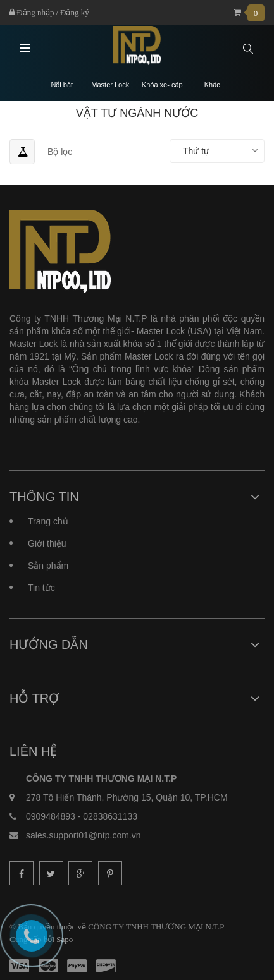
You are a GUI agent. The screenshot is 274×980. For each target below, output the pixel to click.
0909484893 (51, 816)
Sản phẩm (48, 566)
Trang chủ (48, 521)
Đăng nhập (32, 12)
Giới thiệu (47, 543)
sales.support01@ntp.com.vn (84, 835)
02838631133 (110, 816)
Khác (212, 85)
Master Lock (110, 85)
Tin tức (41, 588)
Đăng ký (75, 12)
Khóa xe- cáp (162, 85)
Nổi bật (62, 85)
